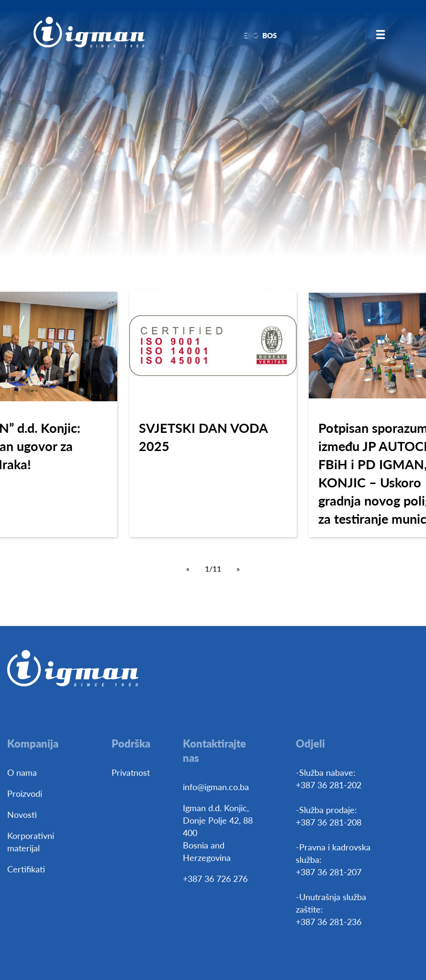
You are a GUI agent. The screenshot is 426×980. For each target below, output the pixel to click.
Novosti (22, 814)
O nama (22, 772)
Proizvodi (25, 793)
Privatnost (131, 772)
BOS (269, 35)
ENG (251, 35)
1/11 (213, 568)
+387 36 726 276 (215, 878)
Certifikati (26, 869)
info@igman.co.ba (216, 787)
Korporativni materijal (31, 842)
